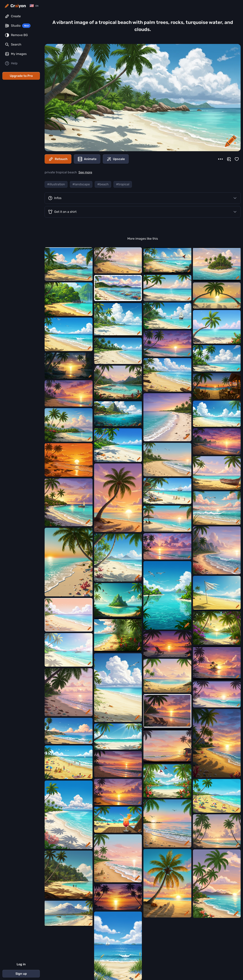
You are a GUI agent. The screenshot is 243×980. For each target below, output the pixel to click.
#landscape (81, 184)
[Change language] (34, 6)
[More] (220, 159)
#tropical (123, 184)
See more (85, 172)
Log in (21, 964)
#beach (103, 184)
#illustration (56, 184)
